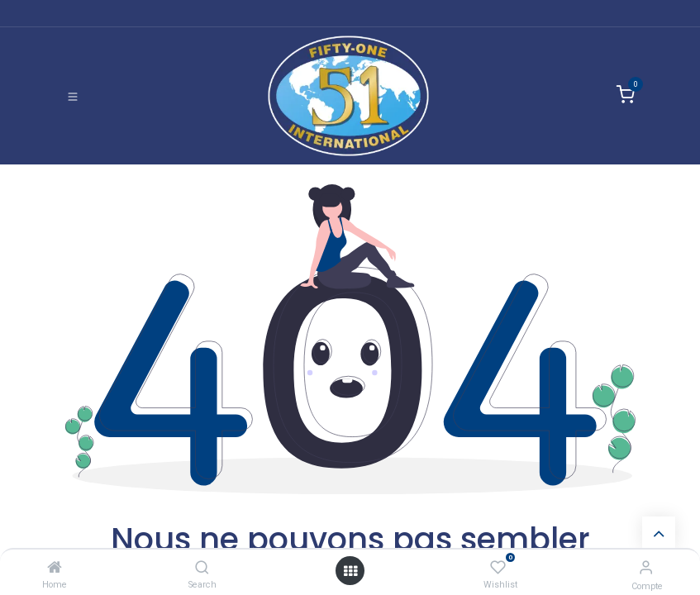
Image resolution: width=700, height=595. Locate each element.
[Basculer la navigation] (73, 96)
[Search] (202, 567)
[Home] (55, 567)
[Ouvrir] (350, 571)
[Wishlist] (498, 567)
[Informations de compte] (646, 567)
